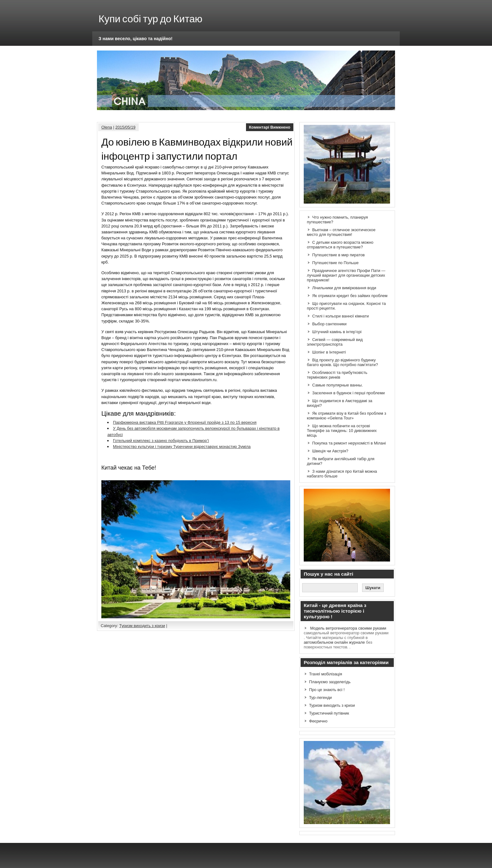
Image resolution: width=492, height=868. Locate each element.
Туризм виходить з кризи (142, 626)
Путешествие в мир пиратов (338, 255)
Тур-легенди (321, 698)
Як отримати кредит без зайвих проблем (350, 296)
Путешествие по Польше (335, 263)
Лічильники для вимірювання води (344, 288)
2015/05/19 (126, 127)
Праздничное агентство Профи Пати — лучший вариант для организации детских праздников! (346, 275)
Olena (107, 127)
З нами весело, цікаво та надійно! (136, 39)
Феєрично (318, 721)
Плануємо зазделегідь (330, 682)
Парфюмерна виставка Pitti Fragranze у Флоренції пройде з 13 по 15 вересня (185, 422)
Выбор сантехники (329, 324)
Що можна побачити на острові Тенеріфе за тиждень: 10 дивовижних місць (342, 431)
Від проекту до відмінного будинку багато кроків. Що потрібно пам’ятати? (342, 362)
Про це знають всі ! (327, 690)
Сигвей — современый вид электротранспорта (335, 342)
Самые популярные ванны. (337, 385)
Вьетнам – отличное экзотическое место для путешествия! (341, 232)
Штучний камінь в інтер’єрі (337, 332)
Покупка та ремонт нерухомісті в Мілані (349, 443)
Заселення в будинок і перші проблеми (348, 393)
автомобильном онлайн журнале (334, 642)
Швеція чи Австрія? (330, 451)
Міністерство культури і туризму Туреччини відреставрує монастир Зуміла (182, 447)
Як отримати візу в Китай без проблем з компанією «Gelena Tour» (347, 416)
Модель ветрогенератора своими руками (348, 628)
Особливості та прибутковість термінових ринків (337, 375)
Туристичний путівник (329, 713)
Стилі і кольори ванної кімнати (340, 316)
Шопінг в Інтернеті (329, 352)
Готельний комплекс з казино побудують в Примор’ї (161, 441)
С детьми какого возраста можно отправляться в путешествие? (340, 245)
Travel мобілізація (326, 674)
